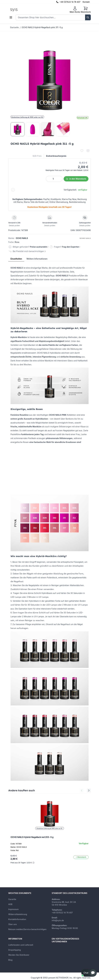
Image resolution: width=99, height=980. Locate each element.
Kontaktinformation (17, 919)
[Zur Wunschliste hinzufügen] (82, 151)
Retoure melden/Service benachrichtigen (27, 929)
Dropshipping (15, 950)
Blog (10, 960)
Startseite (14, 27)
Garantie (12, 899)
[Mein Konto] (75, 10)
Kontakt (86, 2)
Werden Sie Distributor (19, 955)
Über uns (13, 924)
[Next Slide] (89, 790)
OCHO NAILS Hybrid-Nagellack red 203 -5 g (32, 837)
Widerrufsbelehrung (18, 914)
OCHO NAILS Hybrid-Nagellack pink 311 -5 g (42, 27)
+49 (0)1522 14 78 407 (70, 2)
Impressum (14, 909)
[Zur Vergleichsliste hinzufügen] (88, 151)
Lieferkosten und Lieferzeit (21, 945)
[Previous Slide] (82, 790)
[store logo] (20, 10)
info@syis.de (58, 920)
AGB (10, 904)
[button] (89, 973)
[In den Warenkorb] (81, 857)
